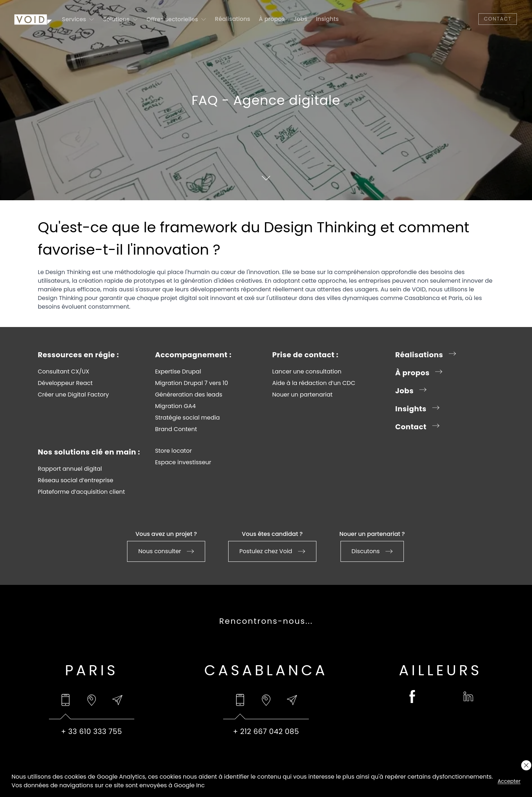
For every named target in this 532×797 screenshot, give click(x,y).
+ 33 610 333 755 (92, 731)
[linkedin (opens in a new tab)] (468, 697)
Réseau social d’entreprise (76, 480)
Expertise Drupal (178, 372)
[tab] (66, 700)
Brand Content (176, 429)
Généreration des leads (189, 395)
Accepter (509, 781)
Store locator (173, 451)
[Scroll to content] (266, 178)
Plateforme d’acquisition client (81, 492)
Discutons (372, 551)
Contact (498, 19)
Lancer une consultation (307, 372)
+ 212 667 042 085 (266, 731)
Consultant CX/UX (64, 372)
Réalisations (233, 19)
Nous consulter (166, 551)
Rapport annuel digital (70, 469)
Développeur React (65, 383)
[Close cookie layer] (526, 765)
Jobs (300, 19)
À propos (272, 19)
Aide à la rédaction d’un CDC (314, 383)
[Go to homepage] (33, 19)
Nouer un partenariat (302, 395)
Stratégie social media (188, 418)
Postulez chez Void (272, 551)
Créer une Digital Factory (73, 395)
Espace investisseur (183, 462)
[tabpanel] (92, 731)
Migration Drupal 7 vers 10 (192, 383)
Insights (327, 19)
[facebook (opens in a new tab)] (412, 697)
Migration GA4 (175, 406)
